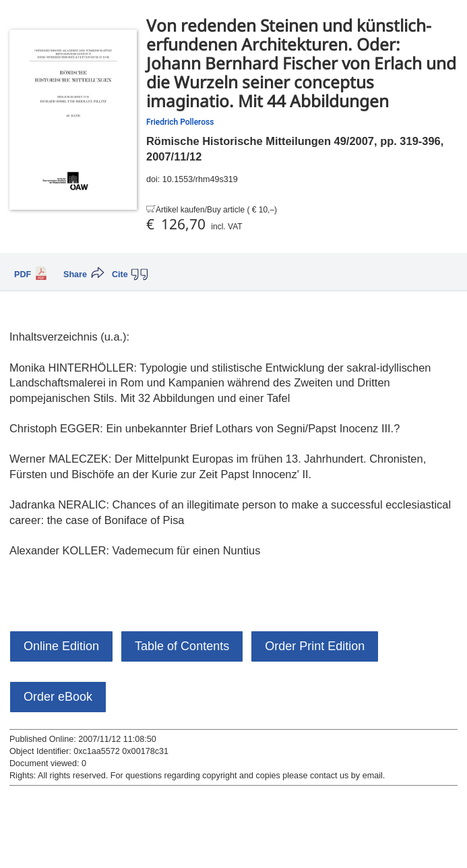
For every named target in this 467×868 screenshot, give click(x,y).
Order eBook (58, 697)
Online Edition (61, 646)
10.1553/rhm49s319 (200, 179)
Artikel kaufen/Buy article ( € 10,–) (216, 210)
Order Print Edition (315, 646)
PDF (23, 274)
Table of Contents (182, 646)
